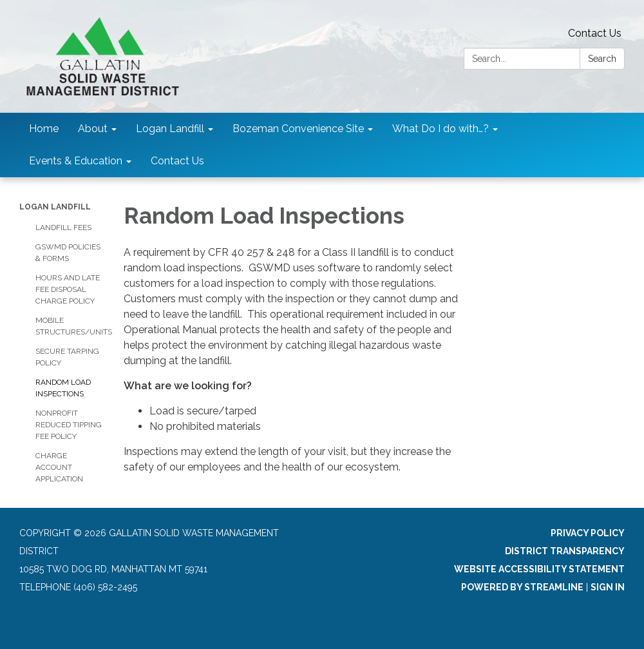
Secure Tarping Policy (67, 357)
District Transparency (565, 551)
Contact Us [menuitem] (177, 161)
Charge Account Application (59, 467)
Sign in (608, 587)
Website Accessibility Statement (539, 569)
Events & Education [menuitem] (76, 161)
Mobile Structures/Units (70, 326)
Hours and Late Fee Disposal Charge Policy (68, 289)
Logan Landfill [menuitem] (170, 129)
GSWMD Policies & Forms (68, 253)
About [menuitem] (93, 129)
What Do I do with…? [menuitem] (440, 129)
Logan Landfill (55, 207)
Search (602, 59)
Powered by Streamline (522, 587)
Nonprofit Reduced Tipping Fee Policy (69, 425)
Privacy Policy (588, 533)
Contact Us (595, 33)
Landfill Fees (63, 228)
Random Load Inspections (63, 388)
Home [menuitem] (44, 129)
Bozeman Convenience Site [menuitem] (298, 129)
